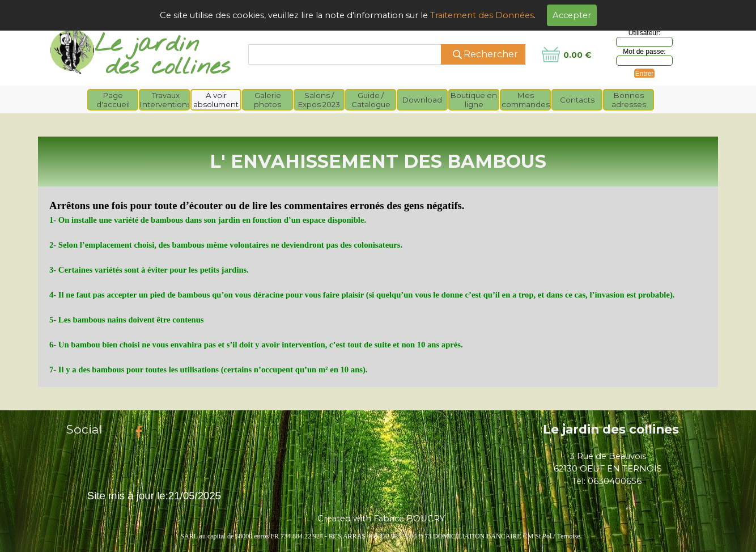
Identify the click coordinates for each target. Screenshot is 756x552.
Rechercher (491, 54)
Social (84, 429)
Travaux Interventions (165, 100)
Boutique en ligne (474, 100)
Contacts (577, 100)
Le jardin (147, 44)
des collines (168, 67)
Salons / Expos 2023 (319, 100)
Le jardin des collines (611, 429)
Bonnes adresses (629, 100)
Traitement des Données (482, 15)
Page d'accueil (113, 100)
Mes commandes (526, 100)
